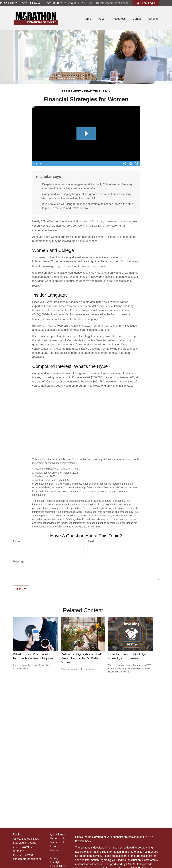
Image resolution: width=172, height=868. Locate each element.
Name (17, 541)
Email (91, 541)
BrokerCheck (83, 841)
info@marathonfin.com (112, 3)
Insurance (56, 850)
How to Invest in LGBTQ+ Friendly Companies (127, 656)
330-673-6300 (80, 3)
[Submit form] (21, 589)
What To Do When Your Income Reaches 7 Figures (33, 656)
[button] (87, 19)
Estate (54, 846)
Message (19, 562)
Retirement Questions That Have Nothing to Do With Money (81, 658)
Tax (53, 854)
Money (55, 858)
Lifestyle (55, 862)
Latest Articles (59, 866)
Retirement (57, 838)
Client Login (146, 3)
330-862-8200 (57, 3)
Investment (57, 842)
